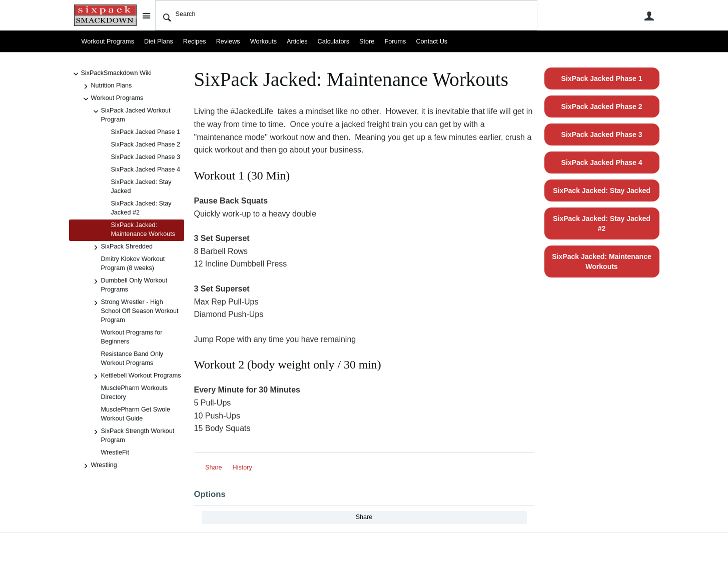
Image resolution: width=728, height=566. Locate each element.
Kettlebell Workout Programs (136, 376)
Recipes (194, 41)
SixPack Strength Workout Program (133, 435)
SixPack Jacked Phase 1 (146, 132)
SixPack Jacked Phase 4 (146, 169)
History (242, 467)
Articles (296, 41)
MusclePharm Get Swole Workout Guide (136, 414)
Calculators (332, 41)
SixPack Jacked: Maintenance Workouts (143, 229)
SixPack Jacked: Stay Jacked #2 (141, 208)
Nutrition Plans (107, 86)
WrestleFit (115, 452)
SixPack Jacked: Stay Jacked (141, 186)
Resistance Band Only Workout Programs (132, 358)
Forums (394, 41)
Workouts (262, 41)
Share (214, 467)
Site (147, 15)
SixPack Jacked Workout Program (131, 115)
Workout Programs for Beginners (132, 337)
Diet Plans (158, 41)
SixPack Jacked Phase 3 (146, 157)
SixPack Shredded (122, 247)
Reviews (227, 41)
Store (365, 41)
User (649, 16)
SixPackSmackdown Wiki (111, 74)
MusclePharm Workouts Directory (134, 392)
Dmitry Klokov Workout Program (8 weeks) (133, 263)
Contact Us (430, 41)
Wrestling (99, 466)
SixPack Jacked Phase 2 (146, 144)
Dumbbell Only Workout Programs (129, 285)
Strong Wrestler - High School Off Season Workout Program (135, 311)
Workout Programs (108, 41)
